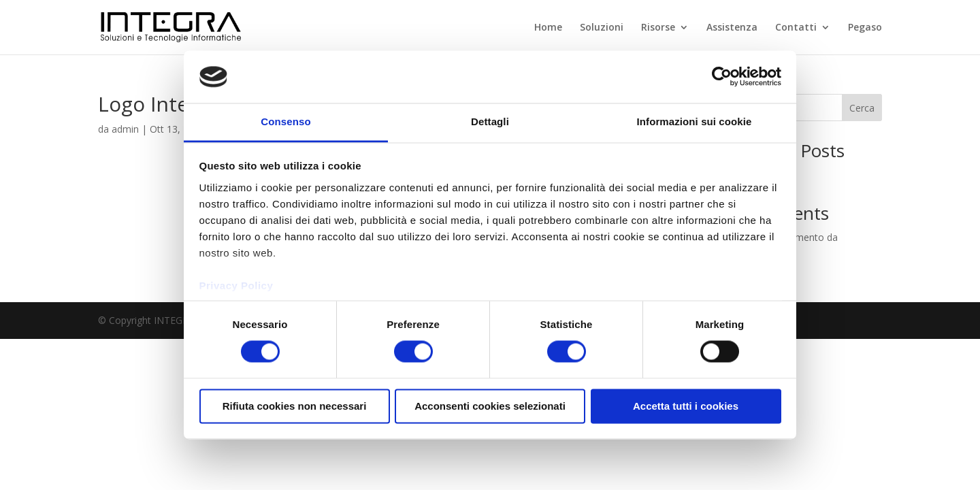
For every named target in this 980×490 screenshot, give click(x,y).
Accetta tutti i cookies (686, 406)
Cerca (862, 108)
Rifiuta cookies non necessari (295, 406)
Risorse (658, 28)
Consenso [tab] (285, 121)
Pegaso (865, 28)
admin (125, 129)
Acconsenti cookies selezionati (490, 406)
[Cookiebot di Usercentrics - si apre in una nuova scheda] (722, 77)
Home (548, 28)
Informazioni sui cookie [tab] (695, 121)
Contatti (796, 28)
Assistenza (732, 28)
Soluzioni (602, 28)
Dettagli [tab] (490, 121)
